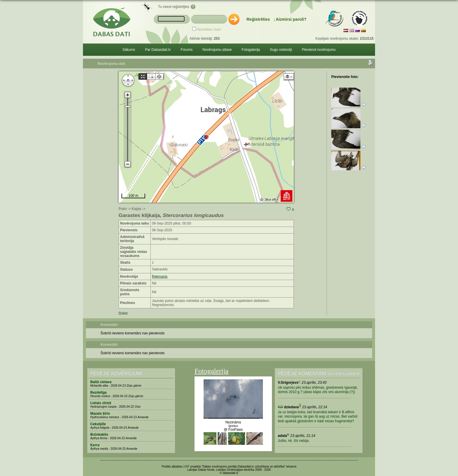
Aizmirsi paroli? (291, 19)
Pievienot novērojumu (319, 50)
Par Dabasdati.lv (158, 50)
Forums (187, 50)
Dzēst (123, 313)
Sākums (129, 50)
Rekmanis (160, 277)
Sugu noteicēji (281, 50)
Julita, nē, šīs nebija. (294, 441)
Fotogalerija (251, 50)
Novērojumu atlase (217, 50)
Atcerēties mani (209, 29)
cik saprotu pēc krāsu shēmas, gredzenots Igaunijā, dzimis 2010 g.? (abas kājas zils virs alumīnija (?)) (318, 390)
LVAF (186, 467)
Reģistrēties (258, 19)
